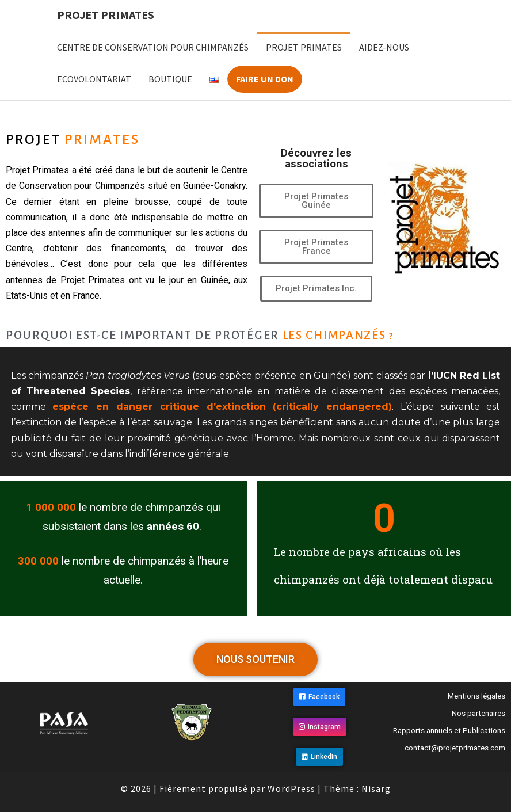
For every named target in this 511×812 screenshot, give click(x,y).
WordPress (291, 788)
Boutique (170, 79)
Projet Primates (106, 15)
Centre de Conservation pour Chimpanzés (153, 47)
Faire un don (265, 79)
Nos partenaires (478, 713)
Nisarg (376, 788)
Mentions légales (476, 696)
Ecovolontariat (94, 79)
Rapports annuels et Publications (449, 731)
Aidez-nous (384, 47)
